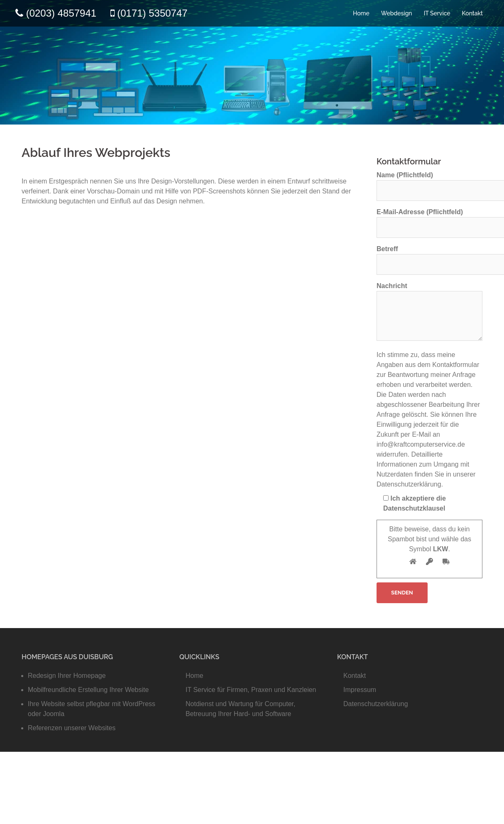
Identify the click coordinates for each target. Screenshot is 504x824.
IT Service (437, 13)
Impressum (360, 690)
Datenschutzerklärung (376, 704)
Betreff (429, 257)
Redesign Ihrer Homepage (67, 676)
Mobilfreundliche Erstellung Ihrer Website (88, 690)
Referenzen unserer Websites (72, 728)
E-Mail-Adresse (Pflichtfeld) (429, 220)
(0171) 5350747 (152, 13)
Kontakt (472, 13)
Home (361, 13)
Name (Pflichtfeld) (429, 183)
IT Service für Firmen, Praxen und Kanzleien (251, 690)
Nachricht (429, 312)
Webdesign (397, 13)
